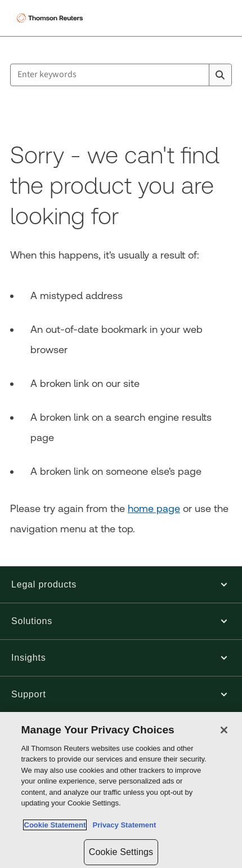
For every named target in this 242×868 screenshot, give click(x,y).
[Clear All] (198, 75)
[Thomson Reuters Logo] (51, 18)
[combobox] (121, 75)
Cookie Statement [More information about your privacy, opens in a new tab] (55, 825)
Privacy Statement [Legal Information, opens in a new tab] (122, 825)
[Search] (220, 75)
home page (154, 508)
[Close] (224, 730)
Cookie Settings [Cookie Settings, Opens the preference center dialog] (121, 852)
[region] (121, 790)
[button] (121, 585)
